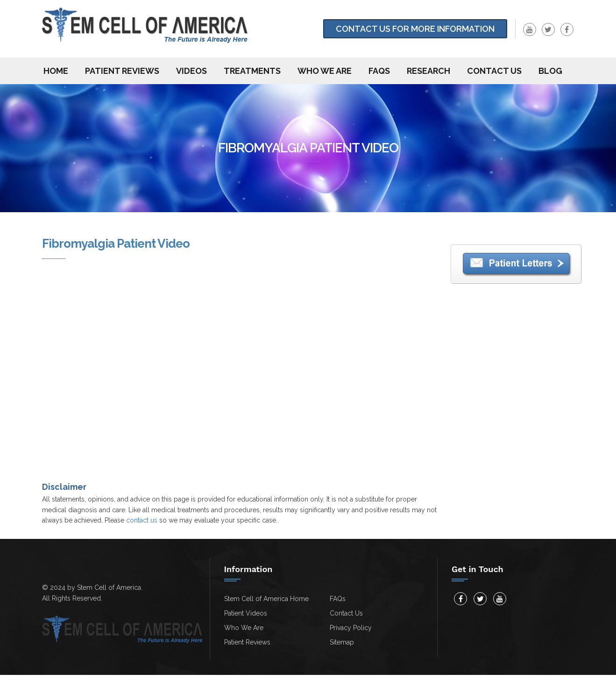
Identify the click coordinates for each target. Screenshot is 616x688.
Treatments (252, 71)
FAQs (379, 71)
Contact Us (346, 613)
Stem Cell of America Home (266, 599)
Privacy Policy (351, 628)
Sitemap (342, 642)
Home (56, 71)
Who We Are (325, 71)
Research (428, 71)
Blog (550, 71)
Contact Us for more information (415, 29)
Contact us (494, 71)
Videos (191, 71)
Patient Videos (246, 613)
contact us (142, 520)
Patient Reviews (122, 71)
